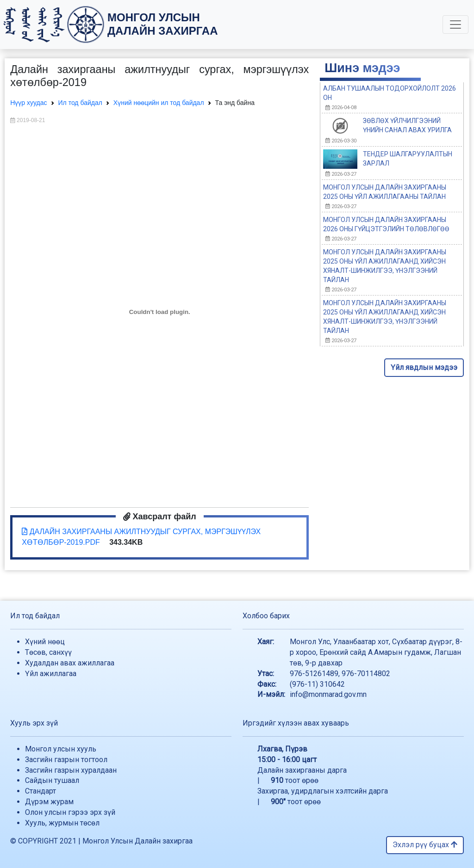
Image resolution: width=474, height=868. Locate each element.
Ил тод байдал (80, 103)
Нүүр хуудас (28, 103)
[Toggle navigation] (455, 25)
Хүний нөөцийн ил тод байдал (159, 103)
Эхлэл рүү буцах (425, 845)
